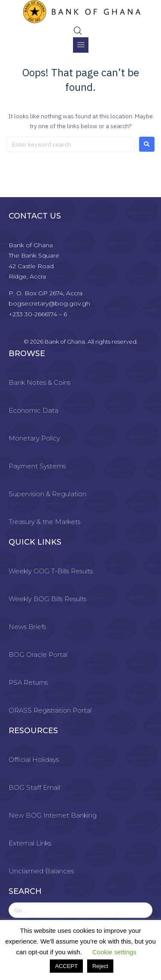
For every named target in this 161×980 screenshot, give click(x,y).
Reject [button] (100, 966)
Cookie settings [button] (114, 952)
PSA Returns (28, 682)
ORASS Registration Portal (50, 710)
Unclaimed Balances (41, 871)
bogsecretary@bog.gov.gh (49, 303)
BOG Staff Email (34, 787)
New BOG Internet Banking (53, 815)
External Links (30, 843)
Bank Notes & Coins (39, 382)
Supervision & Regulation (47, 494)
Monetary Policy (34, 438)
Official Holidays (34, 760)
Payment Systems (37, 466)
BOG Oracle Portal (38, 655)
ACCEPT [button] (66, 966)
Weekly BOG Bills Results (47, 599)
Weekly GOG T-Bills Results (51, 571)
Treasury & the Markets (44, 522)
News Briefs (27, 627)
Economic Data (33, 410)
